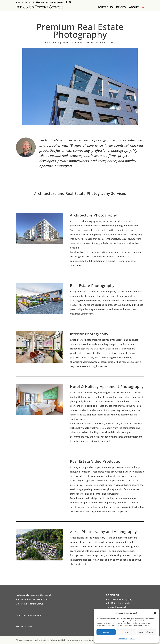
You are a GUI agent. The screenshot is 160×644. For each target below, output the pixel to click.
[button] (155, 613)
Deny (126, 632)
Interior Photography (89, 334)
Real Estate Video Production (96, 461)
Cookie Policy (123, 639)
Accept (106, 632)
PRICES (121, 8)
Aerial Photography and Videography (103, 532)
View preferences (147, 632)
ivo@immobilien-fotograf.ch (35, 615)
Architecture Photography (93, 215)
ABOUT (132, 639)
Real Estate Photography (92, 286)
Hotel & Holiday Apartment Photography (107, 386)
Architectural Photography (120, 599)
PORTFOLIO (105, 8)
